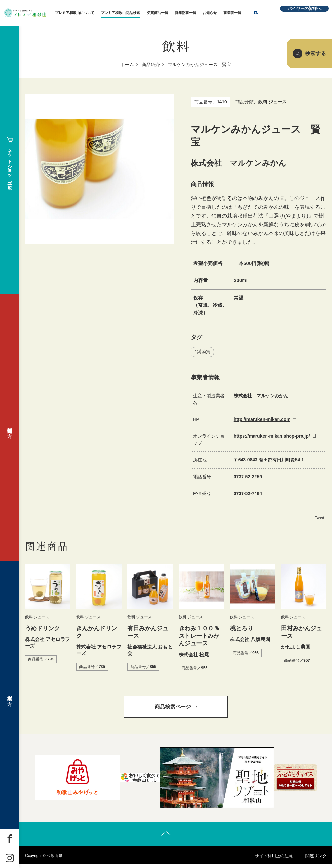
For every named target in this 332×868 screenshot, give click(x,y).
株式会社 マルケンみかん (261, 396)
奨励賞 (204, 352)
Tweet (320, 518)
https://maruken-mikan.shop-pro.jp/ (272, 436)
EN (267, 13)
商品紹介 (151, 65)
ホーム (127, 65)
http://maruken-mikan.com (262, 420)
